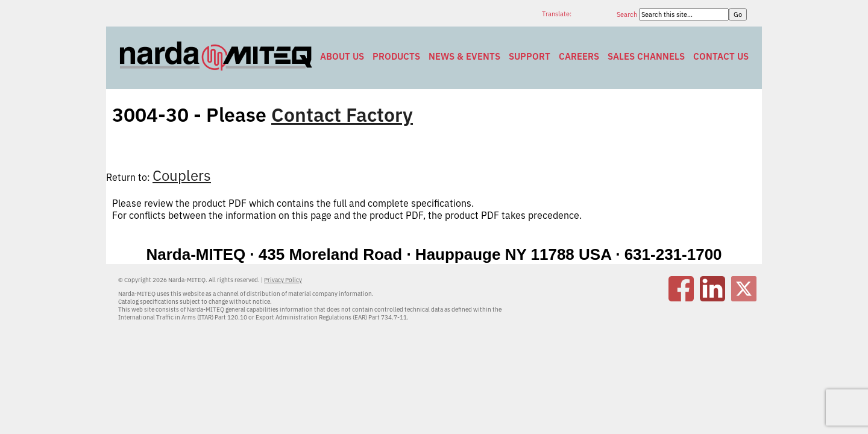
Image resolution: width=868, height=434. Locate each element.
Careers (579, 56)
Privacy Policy (283, 280)
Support (530, 56)
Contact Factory (342, 115)
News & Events (464, 56)
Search (628, 14)
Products (396, 56)
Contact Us (721, 56)
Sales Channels (646, 56)
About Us (342, 56)
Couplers (182, 175)
